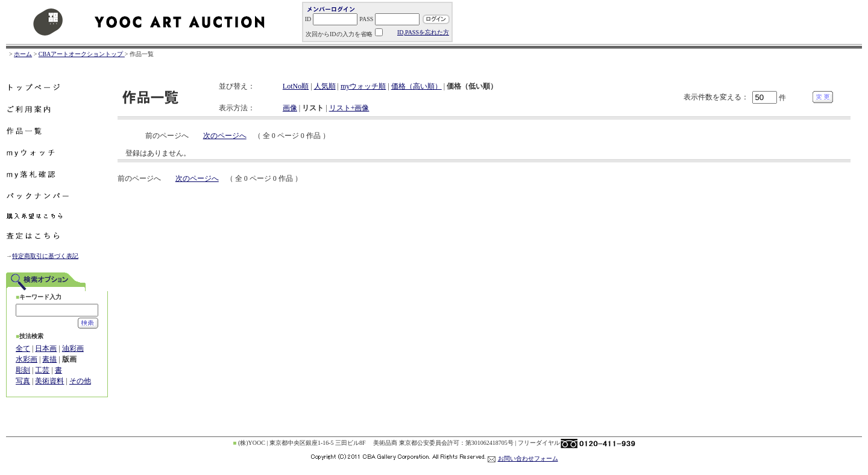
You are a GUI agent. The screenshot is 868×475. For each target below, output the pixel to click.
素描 (49, 359)
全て (23, 348)
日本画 (46, 348)
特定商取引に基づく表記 (45, 256)
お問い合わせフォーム (528, 458)
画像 (290, 108)
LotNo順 (296, 86)
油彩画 (73, 348)
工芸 (42, 370)
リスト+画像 (349, 108)
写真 (23, 381)
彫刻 (23, 370)
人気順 (325, 86)
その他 (80, 381)
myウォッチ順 (363, 86)
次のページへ (225, 136)
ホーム (23, 54)
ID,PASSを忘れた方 (423, 32)
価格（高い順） (417, 86)
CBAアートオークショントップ (82, 54)
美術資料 (49, 381)
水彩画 (27, 359)
